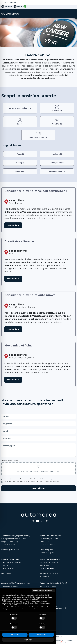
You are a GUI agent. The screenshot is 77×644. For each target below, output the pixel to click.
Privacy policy (47, 479)
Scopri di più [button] (28, 640)
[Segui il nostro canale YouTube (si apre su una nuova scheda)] (37, 521)
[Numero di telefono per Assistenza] (7, 7)
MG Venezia (54, 573)
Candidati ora (13, 225)
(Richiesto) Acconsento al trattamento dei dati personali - (28, 479)
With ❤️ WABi (62, 642)
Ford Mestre (45, 576)
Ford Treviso (6, 573)
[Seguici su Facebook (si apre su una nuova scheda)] (28, 521)
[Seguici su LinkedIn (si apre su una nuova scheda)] (42, 521)
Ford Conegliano (46, 550)
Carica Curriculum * (10, 461)
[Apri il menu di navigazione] (74, 13)
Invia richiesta (39, 488)
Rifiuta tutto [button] (15, 635)
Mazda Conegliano (47, 553)
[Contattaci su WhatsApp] (25, 7)
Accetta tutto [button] (41, 635)
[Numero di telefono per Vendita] (18, 7)
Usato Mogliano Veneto (10, 550)
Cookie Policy (70, 641)
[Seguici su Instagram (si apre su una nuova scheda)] (47, 521)
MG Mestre (44, 573)
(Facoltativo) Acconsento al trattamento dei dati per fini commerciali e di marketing (32, 481)
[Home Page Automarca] (10, 13)
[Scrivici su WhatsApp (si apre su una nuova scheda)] (33, 521)
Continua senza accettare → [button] (43, 591)
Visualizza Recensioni (10, 2)
